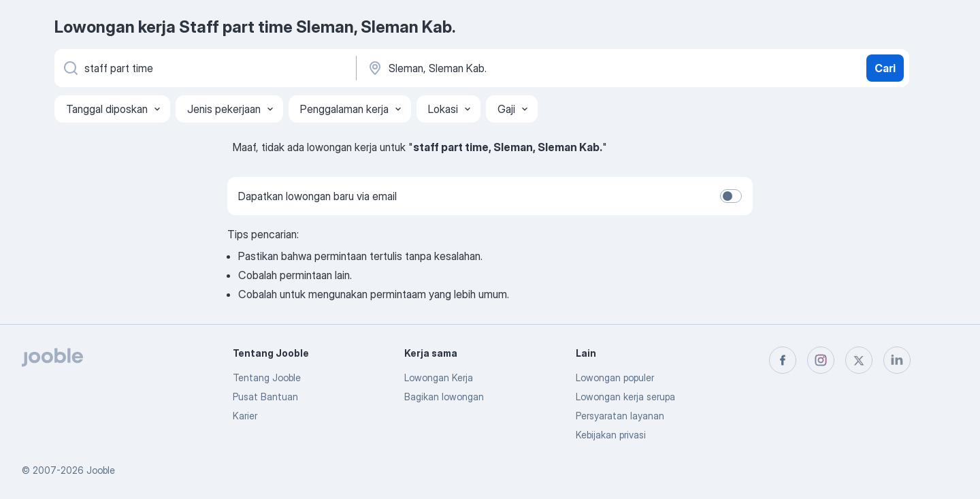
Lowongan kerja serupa (625, 397)
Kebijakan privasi (611, 435)
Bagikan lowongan (444, 397)
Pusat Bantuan (265, 397)
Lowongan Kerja (439, 377)
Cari (885, 68)
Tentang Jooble (267, 377)
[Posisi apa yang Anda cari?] (204, 68)
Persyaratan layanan (620, 416)
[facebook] (783, 360)
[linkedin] (897, 360)
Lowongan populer (615, 377)
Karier (245, 416)
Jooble (101, 470)
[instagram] (821, 360)
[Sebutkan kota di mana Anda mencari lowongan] (508, 68)
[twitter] (859, 360)
